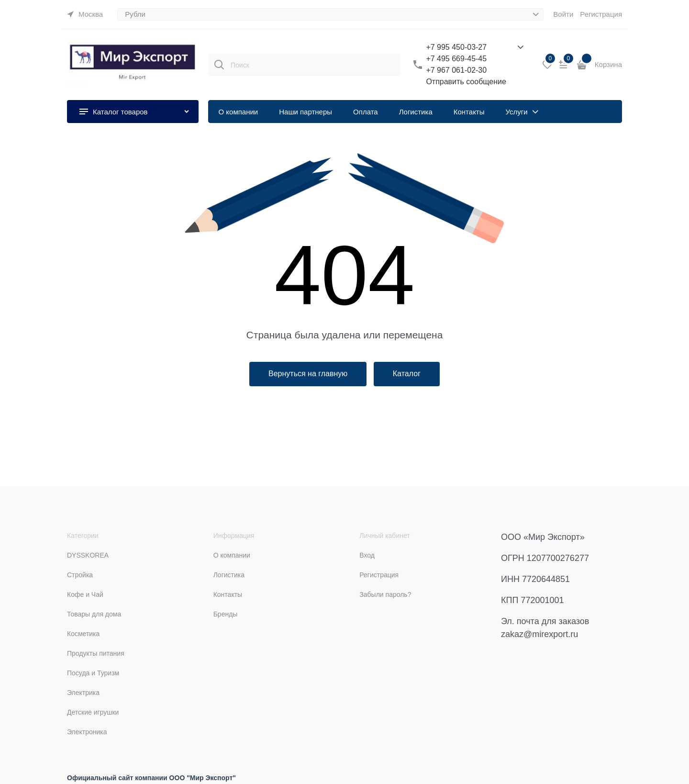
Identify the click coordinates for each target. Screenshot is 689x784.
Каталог (407, 374)
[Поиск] (219, 65)
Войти (563, 14)
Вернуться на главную (308, 374)
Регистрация (601, 14)
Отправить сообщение (466, 82)
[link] (85, 14)
